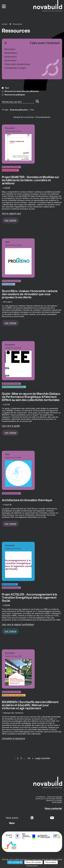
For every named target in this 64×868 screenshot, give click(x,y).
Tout (7, 88)
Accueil (5, 24)
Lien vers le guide (11, 426)
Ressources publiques (15, 95)
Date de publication (19, 110)
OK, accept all (15, 862)
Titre (32, 110)
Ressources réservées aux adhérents (22, 91)
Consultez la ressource (13, 738)
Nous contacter (53, 808)
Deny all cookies (34, 862)
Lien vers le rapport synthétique (18, 624)
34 (29, 758)
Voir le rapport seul (11, 213)
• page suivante (41, 758)
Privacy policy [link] (32, 866)
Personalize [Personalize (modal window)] (51, 862)
